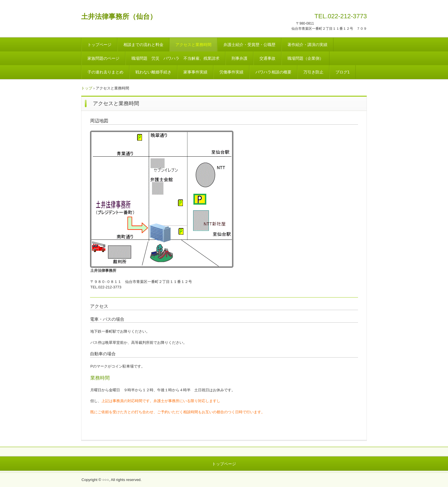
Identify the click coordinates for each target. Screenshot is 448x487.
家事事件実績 (195, 72)
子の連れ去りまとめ (105, 72)
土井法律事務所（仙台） (119, 16)
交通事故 (267, 58)
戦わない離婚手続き (153, 72)
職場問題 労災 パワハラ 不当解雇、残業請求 (175, 58)
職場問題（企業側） (305, 58)
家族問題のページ (103, 58)
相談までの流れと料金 (143, 45)
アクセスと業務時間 (193, 45)
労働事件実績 (231, 72)
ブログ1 (343, 72)
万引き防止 (313, 72)
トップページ (99, 45)
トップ (87, 88)
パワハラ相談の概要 (273, 72)
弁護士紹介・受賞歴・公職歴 (249, 45)
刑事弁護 (239, 58)
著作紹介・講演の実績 (307, 45)
